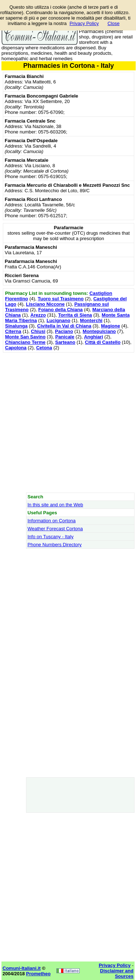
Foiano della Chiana (61, 310)
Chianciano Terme (25, 342)
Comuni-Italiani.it (22, 968)
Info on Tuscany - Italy (50, 537)
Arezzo (38, 315)
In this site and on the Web (55, 505)
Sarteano (65, 342)
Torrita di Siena (75, 315)
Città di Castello (103, 342)
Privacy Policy (84, 23)
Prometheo (38, 974)
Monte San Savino (25, 337)
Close (113, 23)
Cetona (44, 348)
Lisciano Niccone (45, 304)
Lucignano (59, 320)
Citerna (13, 331)
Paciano (64, 331)
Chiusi (38, 331)
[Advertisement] (68, 422)
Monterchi (91, 320)
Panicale (65, 337)
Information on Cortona (52, 521)
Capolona (16, 348)
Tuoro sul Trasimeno (61, 299)
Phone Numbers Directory (55, 545)
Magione (110, 326)
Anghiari (93, 337)
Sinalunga (16, 326)
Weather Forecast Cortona (55, 529)
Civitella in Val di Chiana (64, 326)
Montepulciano (99, 331)
